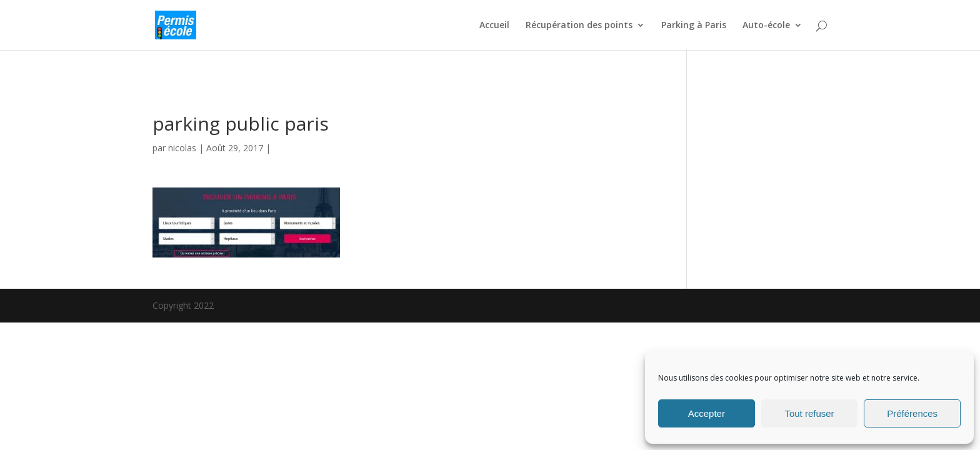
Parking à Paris (694, 26)
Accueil (494, 26)
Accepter (707, 413)
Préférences (912, 413)
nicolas (182, 148)
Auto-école (766, 26)
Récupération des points (579, 26)
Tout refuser (809, 413)
